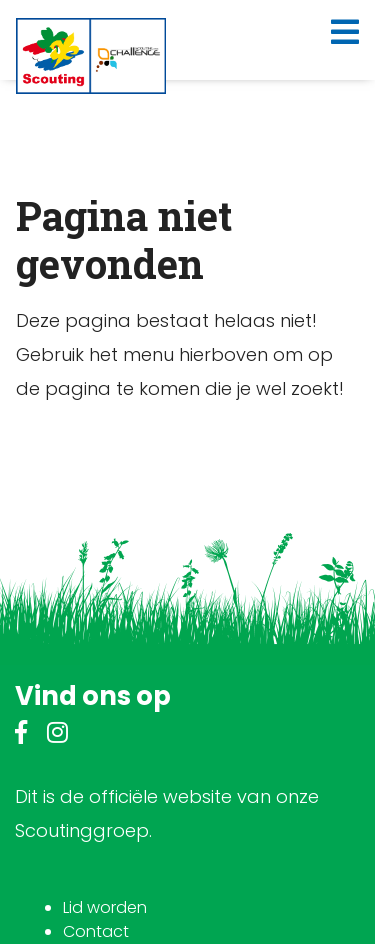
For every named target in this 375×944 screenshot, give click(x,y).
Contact (96, 931)
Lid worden (105, 907)
